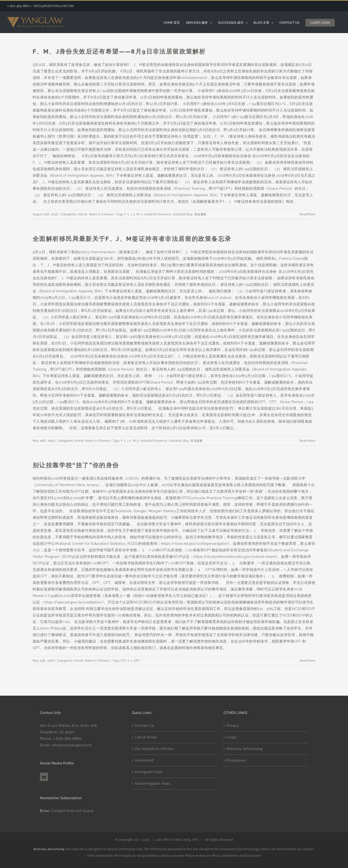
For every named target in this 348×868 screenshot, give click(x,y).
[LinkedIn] (44, 777)
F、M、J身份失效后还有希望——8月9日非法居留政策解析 (119, 51)
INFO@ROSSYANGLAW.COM (54, 6)
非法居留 (200, 214)
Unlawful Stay (183, 214)
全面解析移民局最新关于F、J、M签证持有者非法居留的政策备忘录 (132, 239)
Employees (236, 760)
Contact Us (144, 726)
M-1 (139, 214)
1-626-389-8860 (67, 739)
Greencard (144, 760)
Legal (231, 737)
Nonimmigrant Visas (152, 784)
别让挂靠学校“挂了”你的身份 (76, 465)
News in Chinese (101, 214)
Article (83, 214)
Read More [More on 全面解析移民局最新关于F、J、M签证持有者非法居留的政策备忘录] (308, 441)
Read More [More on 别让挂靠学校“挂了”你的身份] (308, 661)
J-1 (133, 214)
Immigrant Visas (149, 772)
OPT (137, 661)
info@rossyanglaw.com (72, 745)
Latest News (146, 737)
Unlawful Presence (157, 214)
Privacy (233, 726)
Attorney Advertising (245, 749)
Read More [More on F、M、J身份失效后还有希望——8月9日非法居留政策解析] (308, 214)
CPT (123, 661)
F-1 (127, 214)
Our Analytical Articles (154, 749)
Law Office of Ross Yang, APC (177, 840)
